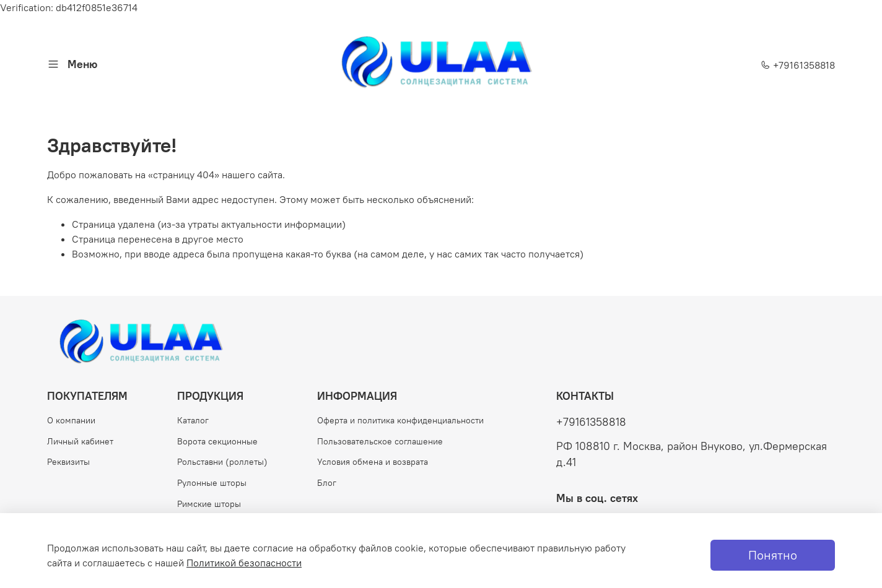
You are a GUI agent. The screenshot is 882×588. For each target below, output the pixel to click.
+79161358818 (798, 65)
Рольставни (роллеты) (222, 462)
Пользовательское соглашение (380, 441)
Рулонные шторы (212, 483)
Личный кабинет (80, 441)
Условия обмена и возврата (373, 462)
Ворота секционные (217, 441)
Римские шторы (209, 504)
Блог (327, 483)
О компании (71, 420)
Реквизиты (68, 462)
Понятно (773, 555)
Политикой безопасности (244, 563)
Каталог (193, 420)
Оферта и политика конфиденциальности (400, 420)
